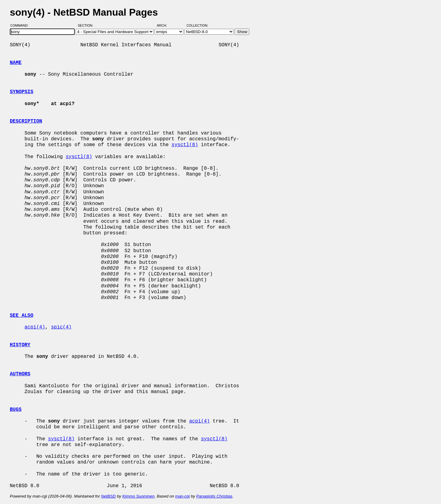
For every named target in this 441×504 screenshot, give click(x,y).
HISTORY (20, 345)
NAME (16, 63)
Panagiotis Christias (214, 496)
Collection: (197, 25)
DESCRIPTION (26, 121)
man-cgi (182, 496)
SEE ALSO (22, 316)
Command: (21, 25)
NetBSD (108, 496)
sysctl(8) (185, 145)
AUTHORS (20, 374)
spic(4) (61, 327)
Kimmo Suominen (138, 496)
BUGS (16, 410)
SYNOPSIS (22, 92)
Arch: (165, 25)
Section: (87, 25)
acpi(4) (35, 327)
